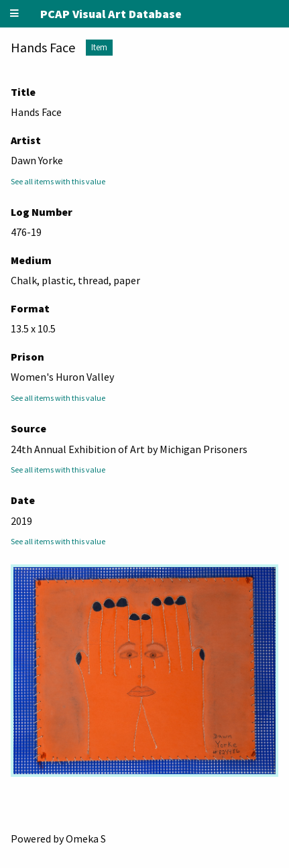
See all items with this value (58, 181)
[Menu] (15, 14)
